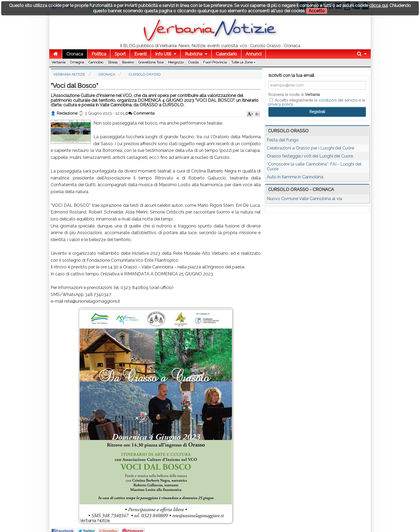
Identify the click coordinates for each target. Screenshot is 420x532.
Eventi (140, 54)
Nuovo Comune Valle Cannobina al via (304, 199)
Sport (120, 54)
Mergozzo (176, 62)
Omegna (77, 62)
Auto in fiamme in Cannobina (295, 177)
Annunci (254, 54)
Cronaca (75, 54)
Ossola (193, 62)
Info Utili (163, 54)
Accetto (317, 11)
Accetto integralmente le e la (317, 102)
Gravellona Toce (151, 62)
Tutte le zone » (243, 62)
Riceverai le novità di (294, 95)
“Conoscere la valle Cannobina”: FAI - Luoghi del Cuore (314, 166)
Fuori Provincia (215, 62)
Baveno (128, 62)
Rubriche (194, 54)
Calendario (226, 54)
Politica (99, 54)
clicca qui (378, 5)
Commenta (141, 113)
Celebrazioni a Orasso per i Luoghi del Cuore (310, 148)
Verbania (59, 62)
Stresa (113, 62)
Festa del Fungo (283, 140)
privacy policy (281, 104)
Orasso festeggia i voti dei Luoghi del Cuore (310, 156)
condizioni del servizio (338, 100)
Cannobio (96, 62)
